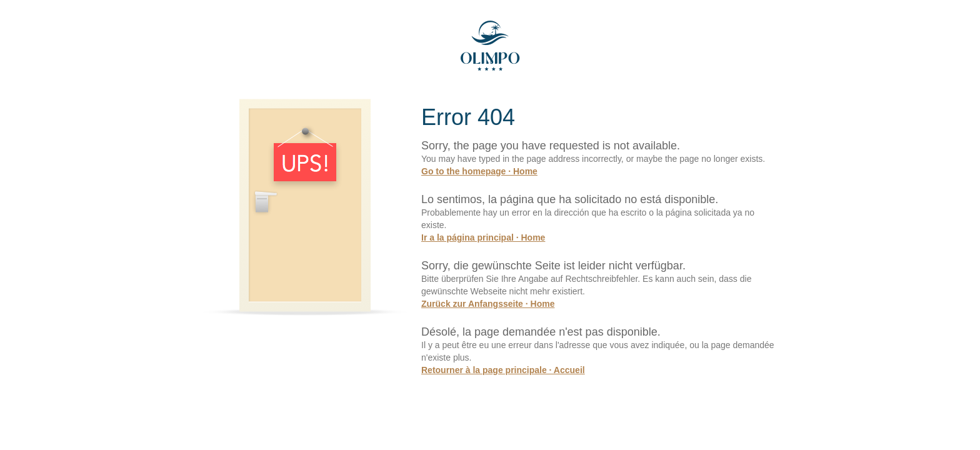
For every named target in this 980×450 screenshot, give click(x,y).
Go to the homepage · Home (479, 171)
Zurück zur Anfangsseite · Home (488, 304)
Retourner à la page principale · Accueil (503, 370)
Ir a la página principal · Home (483, 237)
